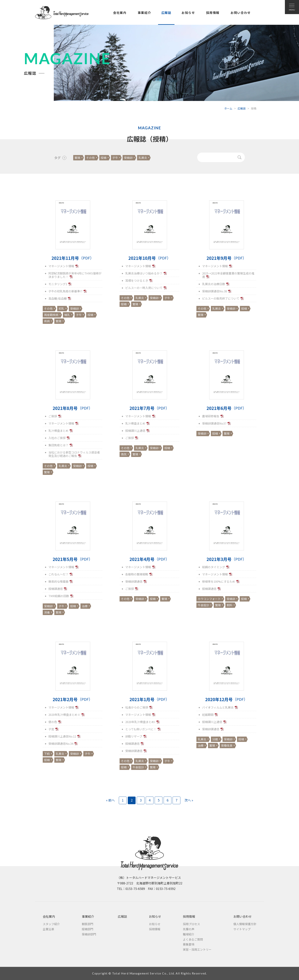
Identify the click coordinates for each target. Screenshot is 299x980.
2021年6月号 (226, 408)
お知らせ (188, 13)
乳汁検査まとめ (58, 431)
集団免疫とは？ (58, 445)
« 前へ (110, 800)
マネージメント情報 (61, 266)
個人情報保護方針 (245, 924)
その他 (90, 158)
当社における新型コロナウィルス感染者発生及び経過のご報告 (74, 454)
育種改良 (227, 745)
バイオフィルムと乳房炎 (218, 707)
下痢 (47, 754)
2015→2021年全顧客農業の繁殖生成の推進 (228, 275)
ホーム (228, 108)
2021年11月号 (73, 258)
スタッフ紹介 (51, 924)
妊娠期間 (208, 715)
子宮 (51, 729)
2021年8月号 (73, 408)
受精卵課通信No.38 (215, 291)
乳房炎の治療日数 (214, 284)
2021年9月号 (226, 258)
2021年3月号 (226, 559)
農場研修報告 (211, 416)
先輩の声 (189, 929)
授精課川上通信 (135, 431)
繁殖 (77, 158)
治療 (85, 606)
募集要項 (189, 944)
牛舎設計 (203, 605)
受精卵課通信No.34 (61, 744)
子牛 (115, 158)
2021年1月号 (149, 699)
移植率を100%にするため (219, 581)
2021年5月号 (73, 559)
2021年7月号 (149, 408)
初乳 (61, 308)
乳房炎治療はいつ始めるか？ (144, 273)
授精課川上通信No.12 (62, 736)
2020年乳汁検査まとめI (140, 722)
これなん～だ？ (58, 574)
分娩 (215, 739)
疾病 (47, 321)
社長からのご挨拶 (137, 707)
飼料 (230, 605)
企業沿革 (48, 929)
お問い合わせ (241, 13)
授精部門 (88, 929)
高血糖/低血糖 (58, 298)
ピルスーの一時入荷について (144, 288)
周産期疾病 (51, 315)
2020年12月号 (226, 699)
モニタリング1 (58, 284)
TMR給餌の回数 (59, 596)
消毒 (47, 612)
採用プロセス (191, 924)
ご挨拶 (53, 416)
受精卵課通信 (134, 581)
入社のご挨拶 (57, 438)
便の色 (53, 722)
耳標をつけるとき (137, 280)
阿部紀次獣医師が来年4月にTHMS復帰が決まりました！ (75, 275)
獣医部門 (88, 924)
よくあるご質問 (193, 939)
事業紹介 (144, 13)
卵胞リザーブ (134, 736)
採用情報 (213, 13)
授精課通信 (56, 589)
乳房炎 (143, 158)
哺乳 (67, 315)
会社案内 (120, 13)
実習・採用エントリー (197, 949)
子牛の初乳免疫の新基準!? (65, 291)
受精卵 (128, 158)
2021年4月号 (149, 559)
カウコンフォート (209, 599)
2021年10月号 (149, 258)
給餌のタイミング (214, 567)
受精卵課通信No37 (214, 423)
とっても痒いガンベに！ (141, 729)
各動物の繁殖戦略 (137, 574)
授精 (104, 158)
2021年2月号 (73, 699)
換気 (124, 454)
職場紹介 (189, 934)
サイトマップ (242, 929)
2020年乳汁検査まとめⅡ (64, 715)
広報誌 (166, 13)
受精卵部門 (89, 934)
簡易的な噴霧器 (58, 581)
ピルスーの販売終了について (221, 298)
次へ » (189, 800)
